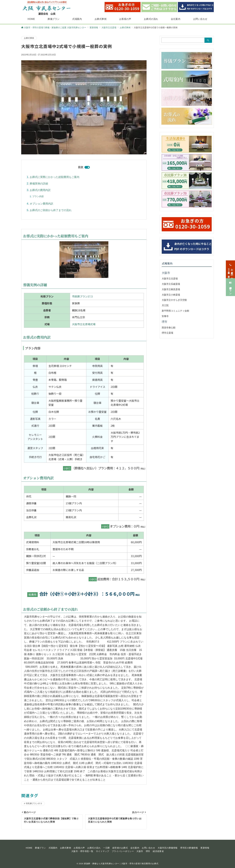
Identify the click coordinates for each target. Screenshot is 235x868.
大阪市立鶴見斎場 (171, 289)
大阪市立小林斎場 (171, 295)
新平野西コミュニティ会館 (175, 311)
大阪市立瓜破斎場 (171, 284)
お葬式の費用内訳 (40, 190)
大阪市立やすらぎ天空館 (174, 300)
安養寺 (165, 316)
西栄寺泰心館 (169, 328)
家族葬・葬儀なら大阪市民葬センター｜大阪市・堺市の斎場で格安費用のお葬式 (121, 864)
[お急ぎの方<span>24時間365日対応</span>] (230, 266)
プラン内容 (38, 196)
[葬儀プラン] (230, 284)
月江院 (165, 305)
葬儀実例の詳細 (39, 184)
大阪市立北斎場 (170, 279)
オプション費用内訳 (41, 204)
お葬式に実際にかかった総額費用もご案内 (55, 177)
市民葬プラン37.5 (82, 296)
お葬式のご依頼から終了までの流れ (51, 210)
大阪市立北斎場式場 (84, 324)
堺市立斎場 (167, 333)
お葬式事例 (29, 38)
